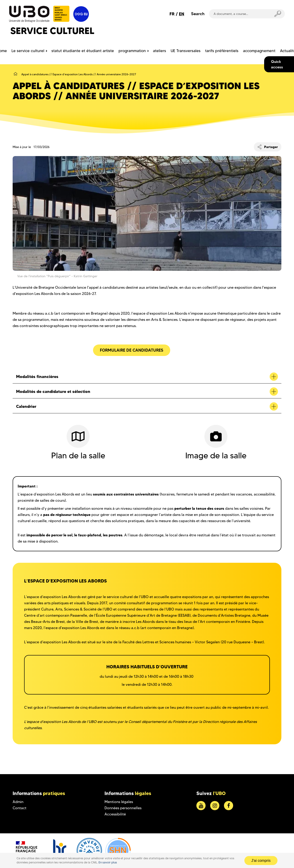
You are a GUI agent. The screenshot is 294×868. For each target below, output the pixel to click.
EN (182, 14)
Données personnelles (123, 808)
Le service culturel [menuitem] (28, 51)
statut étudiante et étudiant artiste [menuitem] (83, 51)
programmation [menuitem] (132, 51)
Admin (18, 802)
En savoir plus (108, 862)
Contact (20, 808)
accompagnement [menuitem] (259, 51)
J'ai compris (261, 861)
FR (172, 14)
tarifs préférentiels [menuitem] (222, 51)
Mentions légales (119, 802)
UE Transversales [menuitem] (186, 51)
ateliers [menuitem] (160, 51)
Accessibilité (115, 814)
